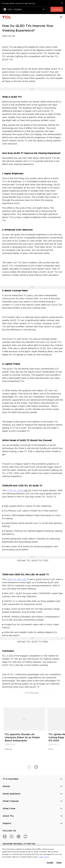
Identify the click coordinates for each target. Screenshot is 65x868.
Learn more (44, 857)
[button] (36, 767)
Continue (57, 9)
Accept (50, 863)
